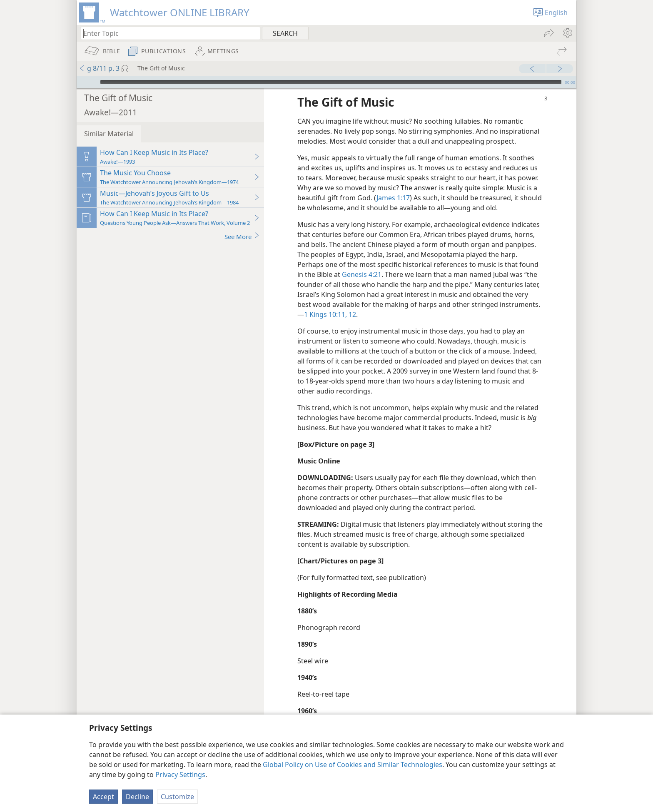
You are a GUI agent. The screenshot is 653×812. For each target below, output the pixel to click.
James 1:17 (393, 185)
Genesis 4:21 (362, 262)
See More (242, 224)
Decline (137, 797)
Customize (177, 797)
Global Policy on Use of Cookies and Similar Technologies (353, 765)
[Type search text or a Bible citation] (167, 33)
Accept (103, 797)
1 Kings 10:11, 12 (330, 302)
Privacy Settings (180, 775)
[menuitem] (567, 33)
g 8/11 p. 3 (99, 68)
